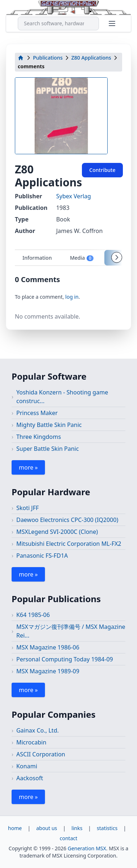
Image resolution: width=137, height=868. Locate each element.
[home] (21, 58)
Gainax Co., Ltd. (38, 730)
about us (47, 828)
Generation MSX (87, 848)
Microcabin (31, 742)
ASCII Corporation (41, 754)
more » (28, 467)
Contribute (102, 170)
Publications (48, 58)
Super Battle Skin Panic (47, 449)
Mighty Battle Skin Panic (49, 425)
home (15, 828)
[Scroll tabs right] (117, 258)
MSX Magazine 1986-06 (48, 647)
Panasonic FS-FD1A (42, 556)
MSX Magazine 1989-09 (48, 671)
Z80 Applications (91, 58)
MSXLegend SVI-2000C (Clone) (57, 532)
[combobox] (58, 23)
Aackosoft (30, 778)
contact (69, 838)
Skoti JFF (28, 508)
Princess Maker (37, 413)
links (77, 828)
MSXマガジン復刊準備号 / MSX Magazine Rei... (71, 631)
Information (37, 258)
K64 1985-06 (33, 615)
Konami (27, 766)
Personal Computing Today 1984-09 (65, 659)
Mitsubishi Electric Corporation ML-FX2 (69, 544)
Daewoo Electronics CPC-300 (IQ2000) (67, 520)
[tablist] (68, 258)
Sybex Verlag (74, 196)
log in (72, 297)
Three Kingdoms (39, 437)
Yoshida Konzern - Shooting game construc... (62, 397)
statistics (107, 828)
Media (82, 258)
